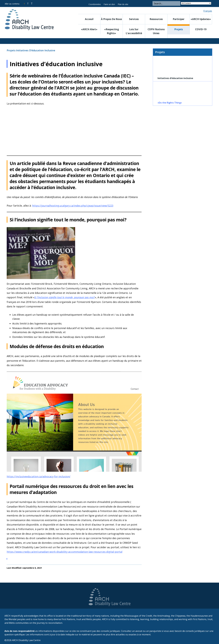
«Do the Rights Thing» (170, 103)
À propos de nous (111, 19)
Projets (179, 29)
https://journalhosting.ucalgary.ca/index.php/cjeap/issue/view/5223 (73, 206)
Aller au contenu (12, 4)
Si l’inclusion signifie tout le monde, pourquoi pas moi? (65, 297)
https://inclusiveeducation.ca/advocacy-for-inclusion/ (39, 476)
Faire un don (109, 4)
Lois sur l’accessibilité (134, 31)
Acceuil (89, 19)
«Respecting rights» (112, 31)
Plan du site (123, 4)
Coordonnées (95, 4)
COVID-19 (201, 29)
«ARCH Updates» (201, 19)
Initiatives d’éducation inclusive (36, 50)
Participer (179, 19)
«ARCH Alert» (89, 29)
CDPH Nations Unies (156, 31)
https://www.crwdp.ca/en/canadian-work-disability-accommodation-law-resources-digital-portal (65, 552)
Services (134, 19)
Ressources (156, 19)
